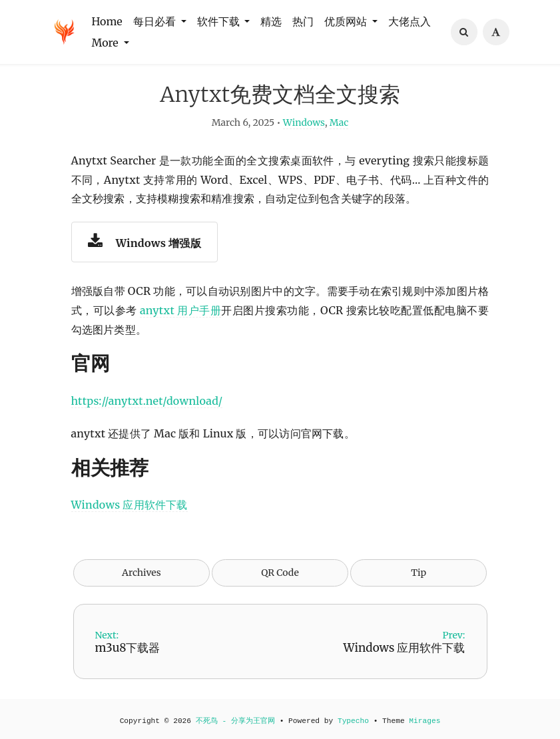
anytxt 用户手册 (180, 312)
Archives (141, 574)
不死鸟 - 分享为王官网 (235, 721)
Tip (419, 574)
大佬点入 (410, 21)
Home (107, 21)
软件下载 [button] (220, 21)
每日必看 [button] (156, 21)
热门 (303, 21)
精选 (271, 21)
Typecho (353, 721)
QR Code (280, 574)
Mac (339, 124)
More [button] (107, 43)
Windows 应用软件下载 (130, 506)
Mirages (424, 721)
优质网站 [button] (347, 21)
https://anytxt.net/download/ (147, 402)
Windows (304, 124)
